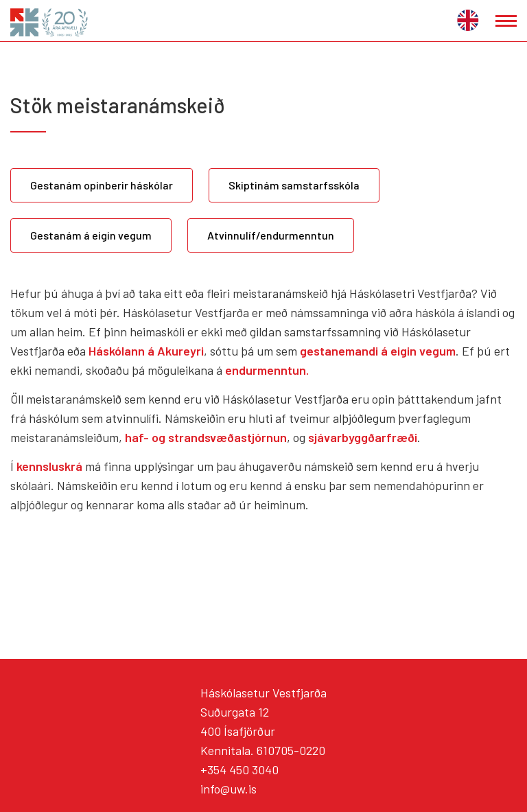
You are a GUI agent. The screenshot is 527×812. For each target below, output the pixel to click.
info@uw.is (229, 789)
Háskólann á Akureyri (146, 351)
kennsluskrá (51, 466)
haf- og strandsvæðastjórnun (206, 437)
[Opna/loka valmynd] (506, 21)
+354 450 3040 (239, 769)
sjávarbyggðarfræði (363, 437)
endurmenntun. (267, 370)
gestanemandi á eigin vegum (378, 351)
